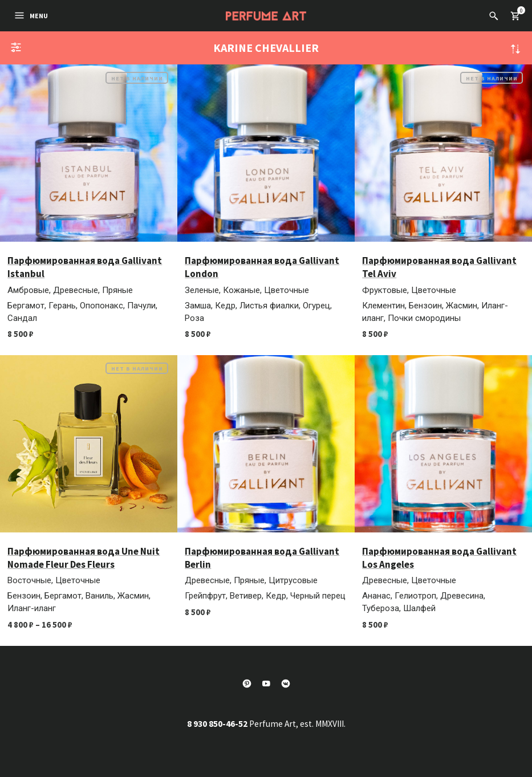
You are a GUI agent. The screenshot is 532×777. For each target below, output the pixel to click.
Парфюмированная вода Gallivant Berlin (262, 558)
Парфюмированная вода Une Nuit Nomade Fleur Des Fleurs (84, 558)
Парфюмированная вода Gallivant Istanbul (85, 267)
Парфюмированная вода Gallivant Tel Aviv (439, 267)
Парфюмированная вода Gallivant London (262, 267)
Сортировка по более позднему (515, 49)
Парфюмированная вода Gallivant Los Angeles (439, 558)
